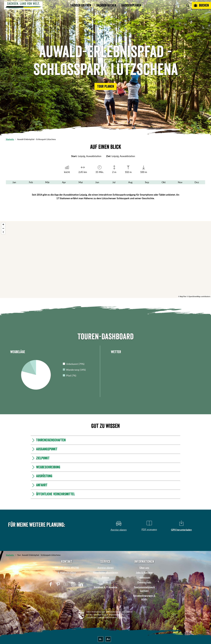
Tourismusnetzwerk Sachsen (144, 589)
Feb (31, 182)
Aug (130, 182)
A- (101, 639)
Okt (164, 182)
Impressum (144, 577)
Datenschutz (144, 582)
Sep (147, 182)
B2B (105, 582)
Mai (81, 182)
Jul (114, 182)
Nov (180, 182)
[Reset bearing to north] (3, 232)
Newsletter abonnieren (106, 572)
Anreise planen (105, 568)
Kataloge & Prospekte (106, 587)
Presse (105, 577)
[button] (105, 86)
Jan (14, 182)
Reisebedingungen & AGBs (144, 597)
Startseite (10, 139)
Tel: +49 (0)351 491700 (67, 568)
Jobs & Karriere (144, 572)
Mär (47, 182)
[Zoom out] (3, 228)
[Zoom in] (3, 224)
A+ (108, 639)
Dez (197, 182)
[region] (105, 260)
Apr (64, 182)
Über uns (144, 568)
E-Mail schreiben (67, 572)
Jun (97, 182)
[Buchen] (201, 5)
